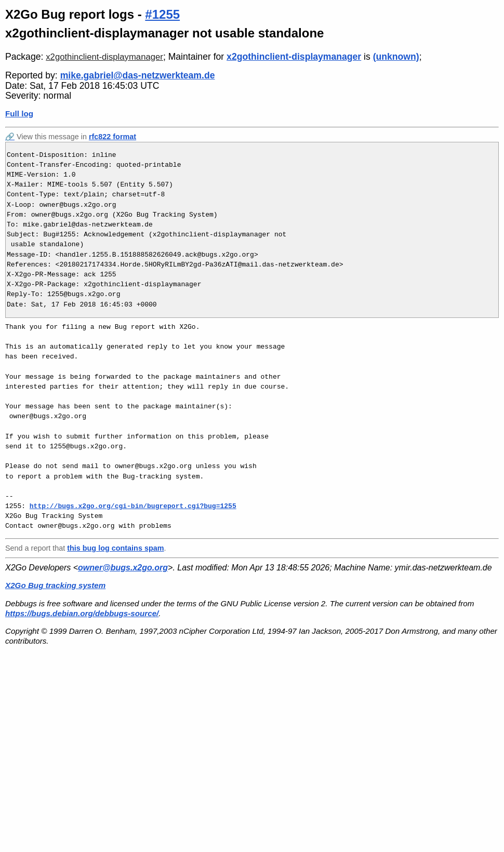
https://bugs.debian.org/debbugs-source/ (82, 613)
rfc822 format (112, 137)
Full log (19, 114)
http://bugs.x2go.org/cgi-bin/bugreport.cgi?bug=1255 (133, 506)
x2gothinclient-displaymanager (104, 57)
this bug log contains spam (115, 548)
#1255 (162, 14)
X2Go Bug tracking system (55, 585)
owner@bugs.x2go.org (123, 568)
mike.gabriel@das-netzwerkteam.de (138, 75)
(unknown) (396, 57)
